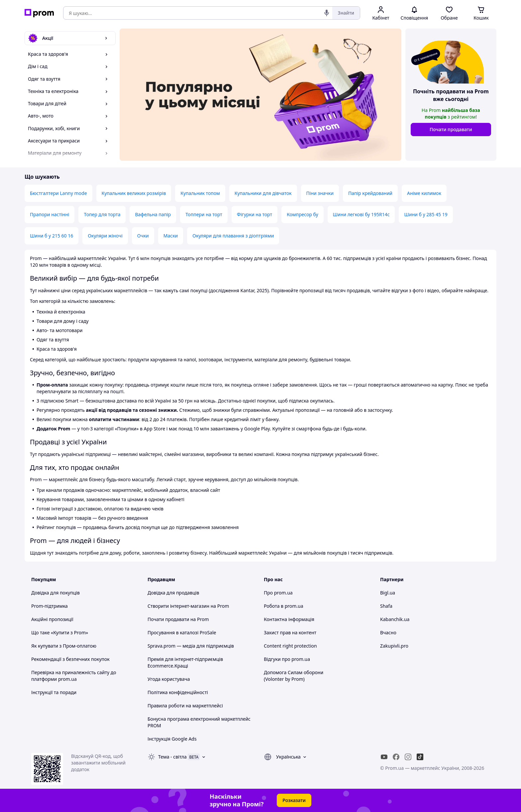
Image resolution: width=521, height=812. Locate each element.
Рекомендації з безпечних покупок (70, 659)
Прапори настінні (50, 214)
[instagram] (408, 757)
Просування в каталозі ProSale (182, 632)
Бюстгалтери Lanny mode (58, 193)
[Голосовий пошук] (327, 13)
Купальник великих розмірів (134, 193)
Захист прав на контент (290, 632)
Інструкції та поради (54, 692)
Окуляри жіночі (105, 236)
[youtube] (384, 757)
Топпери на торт (204, 214)
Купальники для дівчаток (263, 193)
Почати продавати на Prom (178, 619)
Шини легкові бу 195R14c (361, 214)
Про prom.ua (278, 593)
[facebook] (396, 757)
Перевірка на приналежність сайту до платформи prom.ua (74, 676)
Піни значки (320, 193)
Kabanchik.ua (395, 619)
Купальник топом (200, 193)
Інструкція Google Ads (172, 739)
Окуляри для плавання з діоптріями (233, 236)
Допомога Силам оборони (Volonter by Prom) (294, 676)
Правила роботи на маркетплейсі (185, 706)
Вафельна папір (153, 214)
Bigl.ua (388, 593)
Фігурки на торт (255, 214)
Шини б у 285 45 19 (426, 214)
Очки (143, 236)
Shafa (386, 606)
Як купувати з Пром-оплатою (64, 646)
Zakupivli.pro (394, 646)
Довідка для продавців (173, 593)
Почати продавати (451, 129)
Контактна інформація (289, 619)
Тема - (172, 757)
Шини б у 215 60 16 (52, 236)
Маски (171, 236)
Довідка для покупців (55, 593)
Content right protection (290, 646)
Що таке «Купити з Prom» (60, 632)
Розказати (294, 800)
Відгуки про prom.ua (287, 659)
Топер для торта (102, 214)
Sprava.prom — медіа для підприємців (191, 646)
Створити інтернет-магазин (178, 606)
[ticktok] (420, 757)
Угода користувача (169, 679)
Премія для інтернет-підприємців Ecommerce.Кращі (185, 662)
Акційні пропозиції (52, 619)
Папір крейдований (370, 193)
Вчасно (388, 632)
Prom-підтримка (50, 606)
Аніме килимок (424, 193)
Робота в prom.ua (284, 606)
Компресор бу (303, 214)
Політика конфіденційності (178, 692)
